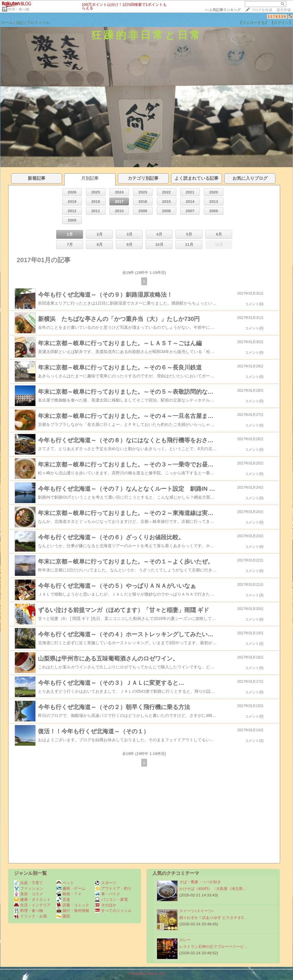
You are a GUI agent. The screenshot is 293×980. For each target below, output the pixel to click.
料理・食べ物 (19, 9)
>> (223, 10)
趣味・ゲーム (71, 888)
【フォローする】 (254, 23)
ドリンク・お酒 (30, 916)
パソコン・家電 (111, 899)
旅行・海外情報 (73, 911)
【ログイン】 (281, 23)
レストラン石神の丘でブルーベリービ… (213, 947)
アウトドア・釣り (113, 888)
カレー (185, 940)
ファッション (29, 888)
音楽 (63, 899)
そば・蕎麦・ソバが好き (200, 882)
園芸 (63, 916)
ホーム (7, 23)
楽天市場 (284, 10)
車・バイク (108, 894)
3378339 (277, 17)
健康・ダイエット (32, 899)
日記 (20, 23)
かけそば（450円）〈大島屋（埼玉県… (213, 889)
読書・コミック (73, 905)
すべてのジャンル (113, 911)
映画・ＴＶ (69, 894)
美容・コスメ (29, 894)
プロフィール (38, 23)
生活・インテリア (32, 905)
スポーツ (106, 883)
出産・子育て (29, 883)
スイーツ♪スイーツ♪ (196, 911)
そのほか (106, 905)
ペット (65, 883)
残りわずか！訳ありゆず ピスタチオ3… (213, 918)
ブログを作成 (262, 10)
